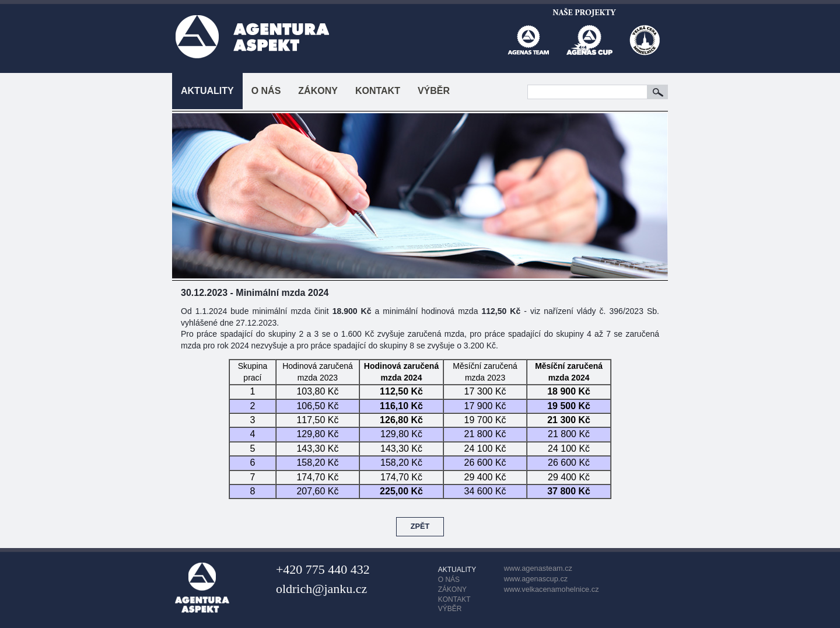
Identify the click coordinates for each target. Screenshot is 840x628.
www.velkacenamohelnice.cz (552, 589)
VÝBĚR (434, 91)
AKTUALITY (207, 91)
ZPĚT (420, 526)
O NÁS (266, 91)
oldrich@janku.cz (321, 589)
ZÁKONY (318, 91)
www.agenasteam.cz (538, 568)
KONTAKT (378, 91)
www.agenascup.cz (536, 579)
